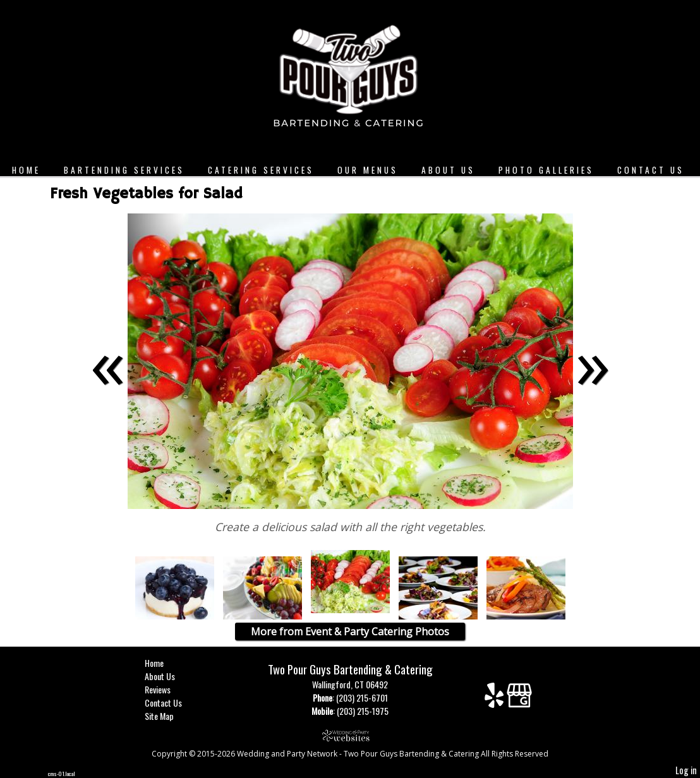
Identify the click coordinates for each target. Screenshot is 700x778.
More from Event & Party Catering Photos (350, 631)
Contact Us (651, 170)
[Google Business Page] (519, 700)
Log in (686, 770)
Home (26, 170)
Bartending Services (124, 170)
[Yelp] (496, 700)
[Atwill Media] (350, 735)
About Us (448, 170)
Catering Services (261, 170)
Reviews (167, 689)
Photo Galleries (546, 170)
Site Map (169, 716)
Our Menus (368, 170)
